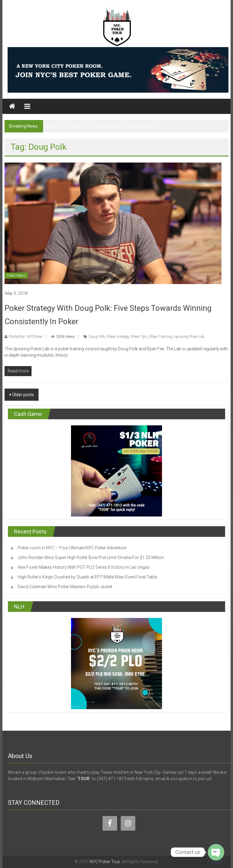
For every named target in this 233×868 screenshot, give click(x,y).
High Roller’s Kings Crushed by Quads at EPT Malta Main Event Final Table (87, 577)
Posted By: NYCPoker (26, 337)
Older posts (23, 395)
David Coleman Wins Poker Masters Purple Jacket (65, 587)
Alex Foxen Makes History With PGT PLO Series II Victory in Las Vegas (84, 567)
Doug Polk (97, 337)
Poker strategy (118, 337)
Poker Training (161, 337)
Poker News (16, 276)
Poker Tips (139, 337)
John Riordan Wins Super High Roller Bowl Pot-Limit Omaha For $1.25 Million (91, 558)
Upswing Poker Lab (189, 337)
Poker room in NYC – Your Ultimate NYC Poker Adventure (101, 126)
